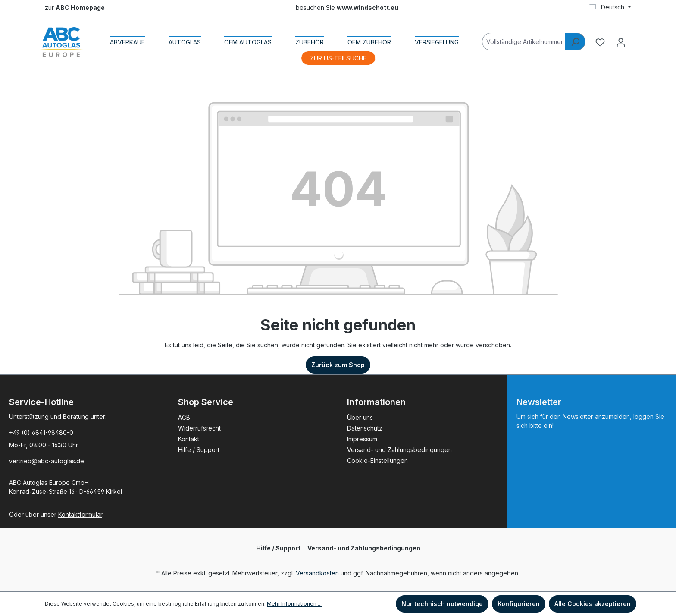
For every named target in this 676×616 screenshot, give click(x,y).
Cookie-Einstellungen (377, 460)
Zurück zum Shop (338, 365)
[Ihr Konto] (621, 42)
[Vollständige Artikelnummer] (524, 42)
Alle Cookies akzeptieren (593, 604)
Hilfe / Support (199, 450)
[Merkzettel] (600, 42)
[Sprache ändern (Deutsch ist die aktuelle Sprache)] (610, 7)
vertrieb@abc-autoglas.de (47, 461)
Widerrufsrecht (199, 428)
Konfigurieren (519, 604)
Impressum (362, 439)
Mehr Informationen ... (294, 604)
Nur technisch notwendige (442, 604)
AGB (184, 417)
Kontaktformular (80, 514)
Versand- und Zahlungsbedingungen (399, 450)
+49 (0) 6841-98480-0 (41, 432)
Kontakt (189, 439)
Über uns (360, 417)
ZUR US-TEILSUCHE (338, 58)
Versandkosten (317, 573)
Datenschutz (365, 428)
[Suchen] (575, 42)
